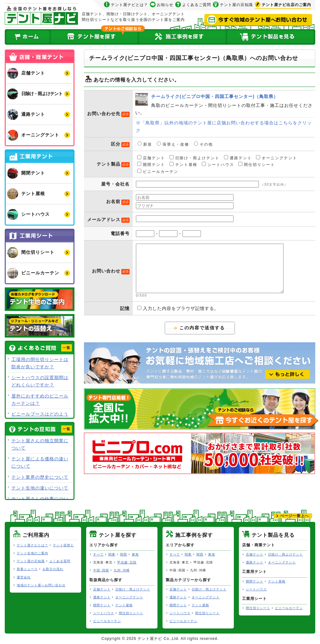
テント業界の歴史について (40, 477)
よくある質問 (60, 561)
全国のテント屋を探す (94, 37)
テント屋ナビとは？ (129, 5)
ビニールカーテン (158, 171)
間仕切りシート (257, 164)
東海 (135, 554)
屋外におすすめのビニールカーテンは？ (40, 400)
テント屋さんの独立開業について (40, 444)
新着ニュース (27, 569)
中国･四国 (101, 570)
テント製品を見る (271, 37)
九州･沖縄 (122, 570)
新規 (145, 144)
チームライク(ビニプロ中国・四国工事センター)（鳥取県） (142, 99)
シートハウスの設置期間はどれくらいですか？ (40, 381)
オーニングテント (277, 158)
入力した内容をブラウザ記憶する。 (178, 318)
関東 (112, 554)
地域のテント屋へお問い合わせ (41, 585)
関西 (124, 554)
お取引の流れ (53, 569)
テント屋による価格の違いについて (40, 462)
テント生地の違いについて (40, 488)
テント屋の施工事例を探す (182, 37)
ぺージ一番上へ (294, 516)
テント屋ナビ (41, 15)
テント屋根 (183, 164)
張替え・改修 (173, 144)
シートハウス (218, 164)
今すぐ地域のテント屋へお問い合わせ (258, 20)
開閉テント (151, 164)
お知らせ (165, 5)
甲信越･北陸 (127, 562)
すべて (98, 554)
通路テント (238, 158)
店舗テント (151, 158)
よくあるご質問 (197, 5)
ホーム (28, 37)
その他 (203, 144)
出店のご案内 (286, 5)
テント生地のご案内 (32, 553)
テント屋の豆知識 (236, 5)
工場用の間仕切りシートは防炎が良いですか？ (40, 363)
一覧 (67, 348)
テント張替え (63, 545)
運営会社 (24, 577)
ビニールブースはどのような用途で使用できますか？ (40, 418)
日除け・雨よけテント (195, 158)
